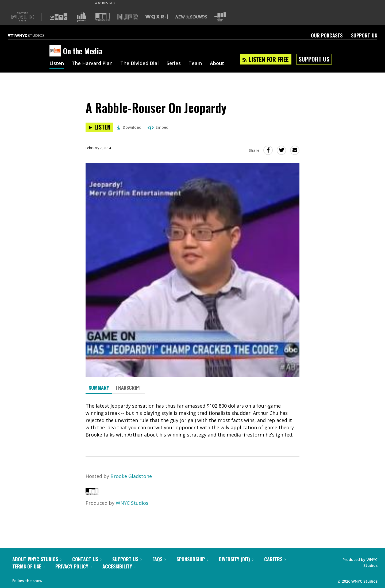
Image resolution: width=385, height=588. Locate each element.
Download (129, 127)
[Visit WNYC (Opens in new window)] (59, 17)
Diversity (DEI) (236, 559)
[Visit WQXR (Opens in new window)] (157, 17)
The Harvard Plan (92, 64)
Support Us (364, 35)
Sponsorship (192, 559)
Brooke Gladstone (131, 476)
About (217, 64)
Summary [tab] (99, 388)
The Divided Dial (140, 64)
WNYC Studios (132, 503)
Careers (275, 559)
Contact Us (87, 559)
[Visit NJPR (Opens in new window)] (128, 17)
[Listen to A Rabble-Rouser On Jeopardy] (99, 127)
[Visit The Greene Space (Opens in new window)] (220, 17)
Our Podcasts (327, 35)
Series (174, 64)
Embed (158, 127)
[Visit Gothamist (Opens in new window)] (82, 17)
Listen (57, 64)
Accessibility (119, 566)
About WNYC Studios (37, 559)
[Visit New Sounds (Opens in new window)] (191, 17)
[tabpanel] (192, 420)
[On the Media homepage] (56, 51)
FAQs (159, 559)
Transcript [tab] (128, 388)
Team (195, 64)
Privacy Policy (74, 566)
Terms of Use (28, 566)
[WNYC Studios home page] (33, 35)
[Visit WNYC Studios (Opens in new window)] (103, 17)
